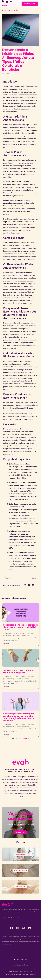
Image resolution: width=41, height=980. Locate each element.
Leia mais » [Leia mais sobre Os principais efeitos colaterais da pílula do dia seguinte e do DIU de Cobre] (6, 643)
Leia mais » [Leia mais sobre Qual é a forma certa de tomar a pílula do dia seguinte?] (6, 686)
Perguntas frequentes (11, 918)
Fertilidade (21, 887)
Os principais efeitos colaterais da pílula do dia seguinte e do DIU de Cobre (20, 627)
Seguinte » (25, 738)
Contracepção (10, 10)
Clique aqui (20, 832)
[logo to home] (5, 5)
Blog (4, 922)
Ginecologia (21, 854)
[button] (25, 585)
